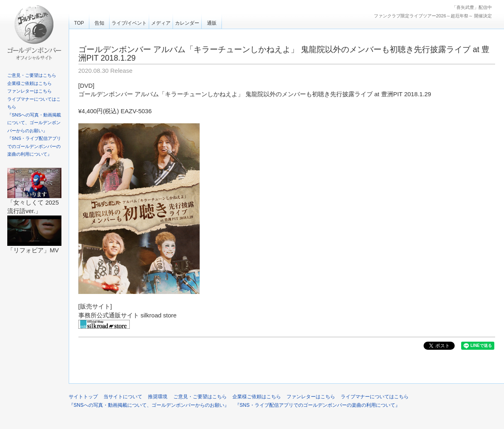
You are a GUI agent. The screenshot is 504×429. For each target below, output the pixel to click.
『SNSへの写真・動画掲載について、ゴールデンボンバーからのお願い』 (34, 123)
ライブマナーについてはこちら (375, 397)
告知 (99, 23)
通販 (212, 23)
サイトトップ (83, 397)
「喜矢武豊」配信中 (472, 7)
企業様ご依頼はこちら (30, 83)
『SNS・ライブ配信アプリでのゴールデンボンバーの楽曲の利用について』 (34, 146)
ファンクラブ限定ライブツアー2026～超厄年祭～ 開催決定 (433, 16)
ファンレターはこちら (30, 91)
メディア (161, 23)
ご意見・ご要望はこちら (32, 75)
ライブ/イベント (129, 23)
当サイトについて (123, 397)
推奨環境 (158, 397)
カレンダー (187, 23)
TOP (79, 23)
